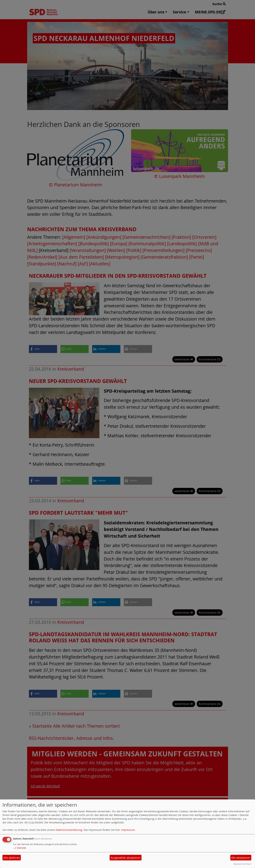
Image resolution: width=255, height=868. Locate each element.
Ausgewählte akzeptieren (126, 858)
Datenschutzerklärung (69, 830)
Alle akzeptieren (241, 858)
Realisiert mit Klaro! (242, 864)
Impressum (128, 830)
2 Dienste (20, 848)
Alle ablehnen (12, 858)
